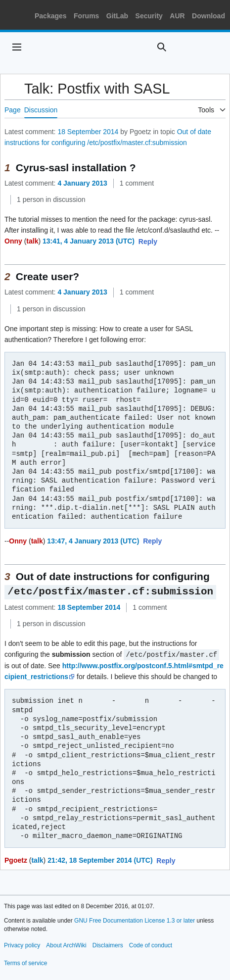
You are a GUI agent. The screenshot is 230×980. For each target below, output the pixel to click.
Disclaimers (108, 944)
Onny (13, 241)
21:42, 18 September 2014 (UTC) (100, 859)
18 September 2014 (88, 132)
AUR (177, 16)
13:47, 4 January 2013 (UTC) (93, 541)
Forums (86, 16)
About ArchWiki (66, 944)
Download (208, 16)
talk (32, 241)
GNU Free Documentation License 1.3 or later (135, 920)
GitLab (117, 16)
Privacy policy (22, 944)
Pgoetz (16, 859)
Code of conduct (151, 944)
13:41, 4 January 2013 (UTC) (89, 241)
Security (149, 16)
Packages (51, 16)
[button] (148, 242)
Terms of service (25, 962)
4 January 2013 (82, 183)
